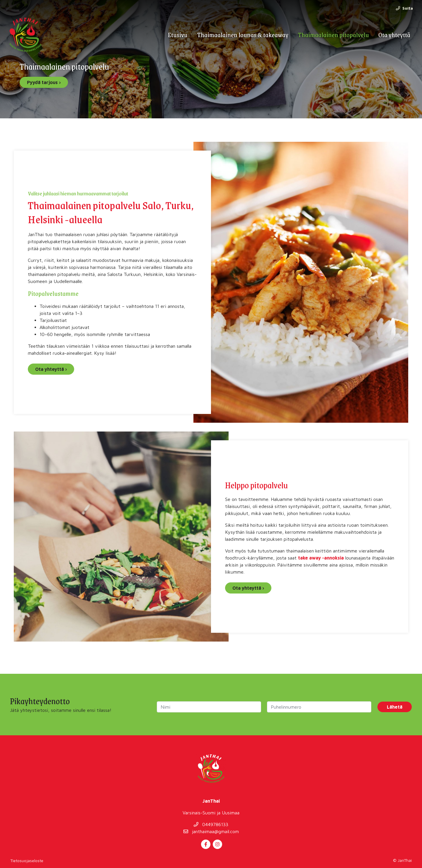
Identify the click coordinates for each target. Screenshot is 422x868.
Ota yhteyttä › (51, 369)
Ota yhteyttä (394, 35)
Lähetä (395, 707)
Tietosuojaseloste (27, 861)
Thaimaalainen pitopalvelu (333, 35)
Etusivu (178, 35)
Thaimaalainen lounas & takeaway (243, 35)
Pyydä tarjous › (44, 82)
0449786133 (211, 824)
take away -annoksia (321, 558)
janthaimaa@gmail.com (211, 831)
